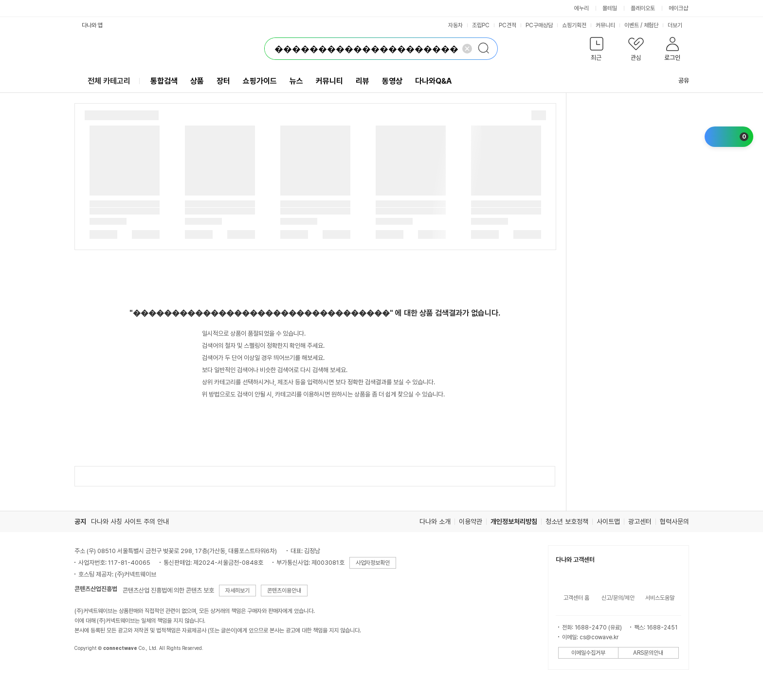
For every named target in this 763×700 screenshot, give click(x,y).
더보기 (678, 25)
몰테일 (610, 8)
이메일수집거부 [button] (588, 653)
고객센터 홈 (576, 598)
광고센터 (640, 521)
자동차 (455, 25)
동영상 (392, 81)
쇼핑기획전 (574, 25)
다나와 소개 (435, 521)
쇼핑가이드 (260, 81)
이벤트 (632, 25)
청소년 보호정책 (567, 521)
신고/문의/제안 (618, 598)
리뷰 (363, 81)
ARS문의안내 (648, 653)
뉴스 (296, 81)
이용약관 (471, 521)
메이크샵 (678, 8)
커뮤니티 (605, 25)
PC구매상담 (539, 25)
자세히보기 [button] (237, 591)
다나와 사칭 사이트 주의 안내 (130, 521)
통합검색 (164, 81)
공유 (678, 81)
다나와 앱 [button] (92, 25)
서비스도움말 (660, 598)
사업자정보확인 (373, 563)
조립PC (481, 25)
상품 (197, 81)
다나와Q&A (433, 81)
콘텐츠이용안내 (284, 591)
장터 (223, 81)
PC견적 (508, 25)
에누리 (581, 8)
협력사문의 (674, 521)
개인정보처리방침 (514, 521)
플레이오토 (643, 8)
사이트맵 (608, 521)
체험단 (651, 25)
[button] (597, 51)
